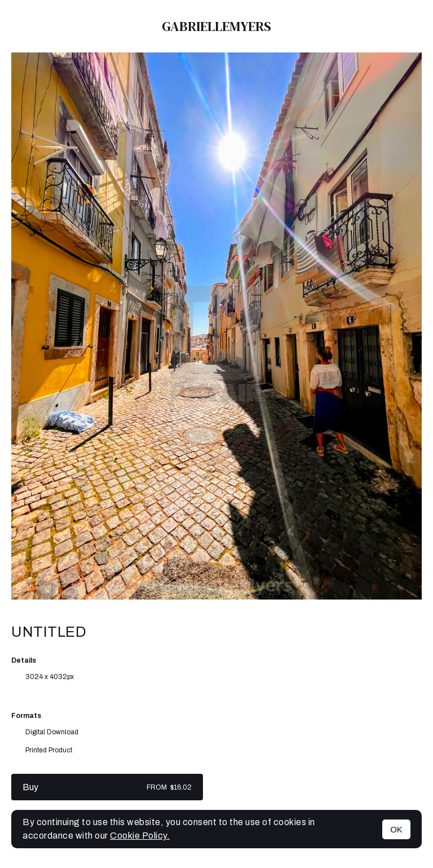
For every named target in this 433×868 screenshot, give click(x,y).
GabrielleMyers (216, 26)
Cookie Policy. (140, 836)
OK (396, 829)
